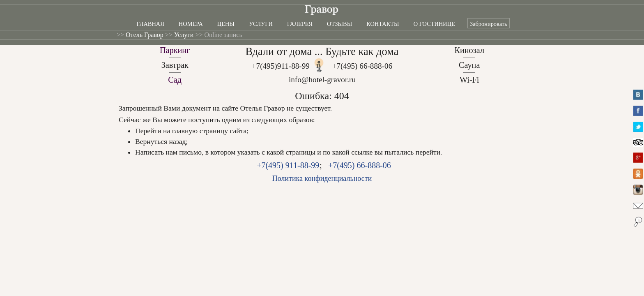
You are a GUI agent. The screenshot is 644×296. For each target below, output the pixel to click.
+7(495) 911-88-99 (288, 165)
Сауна (469, 65)
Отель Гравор (145, 35)
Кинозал (469, 50)
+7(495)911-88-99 (281, 66)
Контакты (383, 24)
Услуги (261, 24)
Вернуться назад (161, 141)
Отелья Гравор (263, 108)
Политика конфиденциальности (322, 178)
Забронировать (489, 24)
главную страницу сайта (209, 131)
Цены (226, 24)
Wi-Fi (469, 80)
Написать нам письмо (168, 152)
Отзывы (339, 24)
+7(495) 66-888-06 (362, 66)
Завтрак (175, 65)
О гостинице (434, 24)
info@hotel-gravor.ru (322, 80)
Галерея (300, 24)
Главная (150, 24)
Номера (191, 24)
